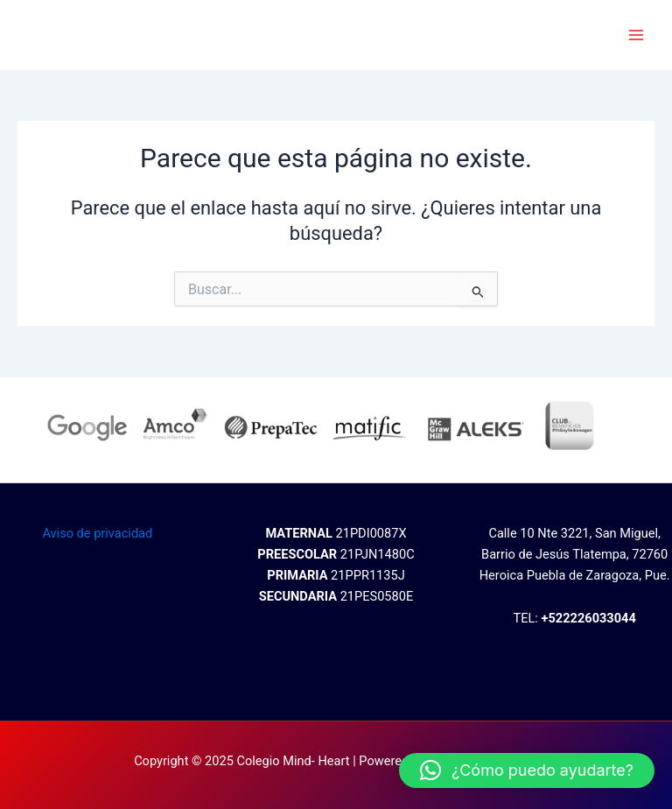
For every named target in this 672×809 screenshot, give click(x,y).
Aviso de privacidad (97, 533)
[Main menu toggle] (636, 35)
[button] (527, 770)
